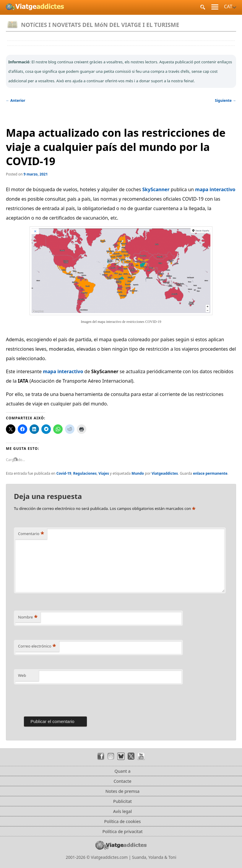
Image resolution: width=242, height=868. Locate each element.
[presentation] (59, 699)
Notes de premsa (122, 791)
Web (22, 675)
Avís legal (122, 811)
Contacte (122, 781)
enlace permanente (210, 473)
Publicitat (122, 801)
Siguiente (225, 100)
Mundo (138, 473)
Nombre (28, 617)
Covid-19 (64, 473)
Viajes (104, 473)
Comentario (31, 534)
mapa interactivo (215, 189)
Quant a (122, 771)
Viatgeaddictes (165, 473)
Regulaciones (85, 473)
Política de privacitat (122, 831)
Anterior (16, 100)
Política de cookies (123, 821)
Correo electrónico (37, 646)
